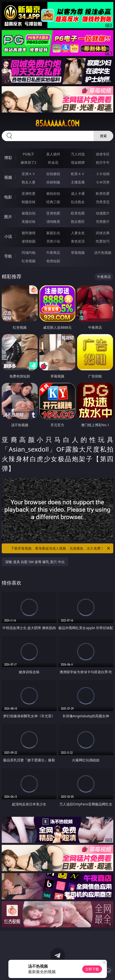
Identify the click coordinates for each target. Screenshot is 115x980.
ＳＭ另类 (103, 182)
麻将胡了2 (29, 162)
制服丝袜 (29, 202)
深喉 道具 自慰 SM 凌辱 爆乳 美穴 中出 (35, 562)
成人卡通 (78, 193)
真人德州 (53, 154)
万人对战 (78, 154)
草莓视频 (78, 253)
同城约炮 (29, 253)
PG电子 (28, 154)
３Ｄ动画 (103, 174)
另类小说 (53, 241)
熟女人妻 (29, 182)
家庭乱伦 (53, 233)
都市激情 (29, 233)
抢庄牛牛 (103, 162)
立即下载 (92, 969)
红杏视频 (29, 261)
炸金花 (53, 162)
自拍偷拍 (53, 174)
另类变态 (103, 202)
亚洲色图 (53, 213)
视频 (8, 177)
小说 (8, 236)
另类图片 (103, 221)
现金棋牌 (78, 162)
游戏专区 (103, 154)
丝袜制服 (53, 182)
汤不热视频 (103, 253)
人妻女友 (78, 233)
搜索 (103, 136)
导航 (8, 256)
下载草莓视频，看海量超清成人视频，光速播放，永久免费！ (61, 548)
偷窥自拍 (29, 213)
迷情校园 (29, 241)
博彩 (8, 158)
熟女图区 (78, 221)
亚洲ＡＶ (29, 174)
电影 (8, 197)
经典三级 (53, 202)
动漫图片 (103, 213)
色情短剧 (53, 261)
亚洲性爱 (29, 193)
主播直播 (78, 182)
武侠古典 (103, 233)
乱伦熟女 (78, 202)
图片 (8, 217)
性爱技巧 (103, 241)
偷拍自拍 (53, 193)
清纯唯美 (53, 221)
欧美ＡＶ (78, 174)
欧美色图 (78, 213)
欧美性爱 (103, 193)
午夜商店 (53, 253)
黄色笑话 (78, 241)
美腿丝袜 (29, 221)
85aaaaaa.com (57, 123)
